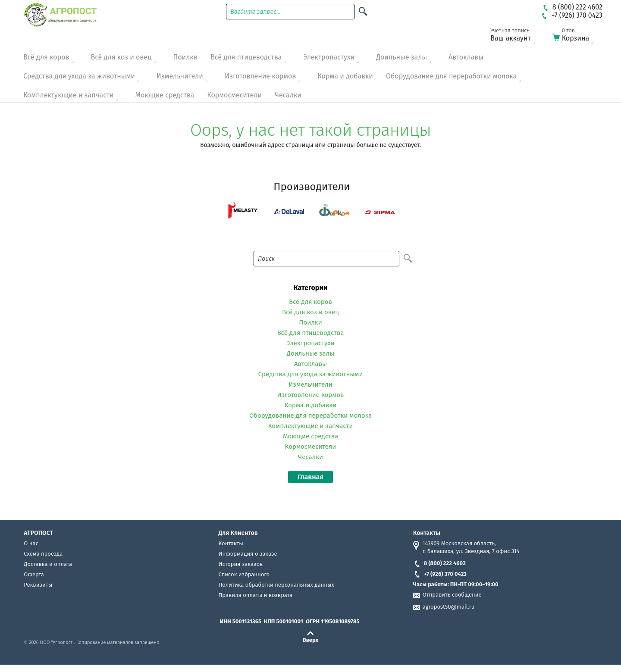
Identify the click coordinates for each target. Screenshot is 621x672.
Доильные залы (401, 57)
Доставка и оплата (48, 564)
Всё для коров (46, 57)
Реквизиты (38, 585)
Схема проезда (43, 554)
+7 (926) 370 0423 (440, 574)
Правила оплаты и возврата (256, 595)
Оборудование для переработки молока (451, 76)
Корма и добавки (345, 76)
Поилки (185, 57)
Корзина (578, 36)
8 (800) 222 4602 (439, 563)
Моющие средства (165, 95)
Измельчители (180, 76)
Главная (310, 477)
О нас (31, 543)
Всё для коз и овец (121, 57)
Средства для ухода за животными (79, 76)
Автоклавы (466, 57)
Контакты (231, 543)
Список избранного (244, 574)
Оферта (34, 574)
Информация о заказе (248, 554)
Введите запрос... (255, 12)
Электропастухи (329, 57)
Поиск (266, 259)
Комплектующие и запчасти (69, 95)
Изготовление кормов (260, 76)
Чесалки (288, 95)
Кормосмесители (234, 95)
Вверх (311, 640)
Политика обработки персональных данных (276, 585)
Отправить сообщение (452, 595)
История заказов (241, 564)
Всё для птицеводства (246, 57)
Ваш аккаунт (516, 36)
